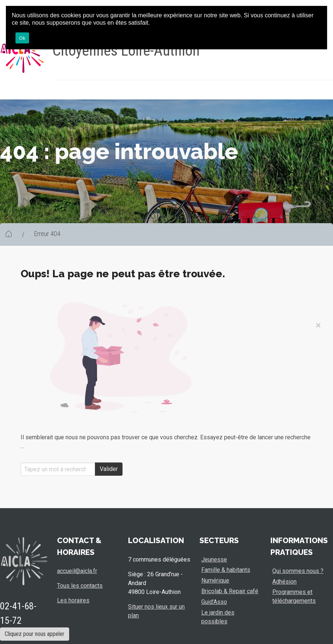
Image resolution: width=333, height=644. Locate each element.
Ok (22, 38)
